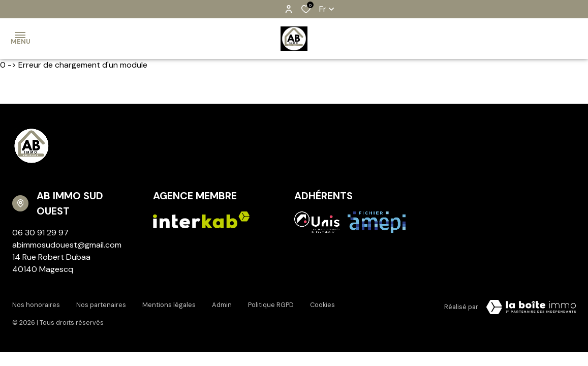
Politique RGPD (271, 305)
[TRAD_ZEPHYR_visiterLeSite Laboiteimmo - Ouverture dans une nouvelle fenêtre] (531, 307)
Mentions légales (169, 305)
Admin (222, 305)
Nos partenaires (101, 305)
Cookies (322, 305)
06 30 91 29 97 (40, 233)
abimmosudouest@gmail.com (67, 245)
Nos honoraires (36, 305)
